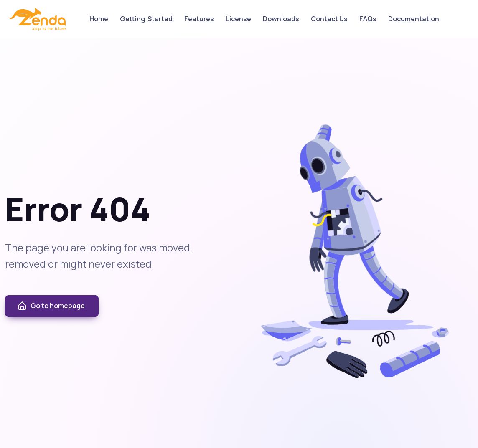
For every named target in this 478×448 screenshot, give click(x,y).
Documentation (414, 19)
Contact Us (329, 19)
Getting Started (146, 19)
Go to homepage (51, 306)
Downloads (281, 19)
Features (199, 19)
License (238, 19)
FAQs (368, 19)
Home (99, 19)
